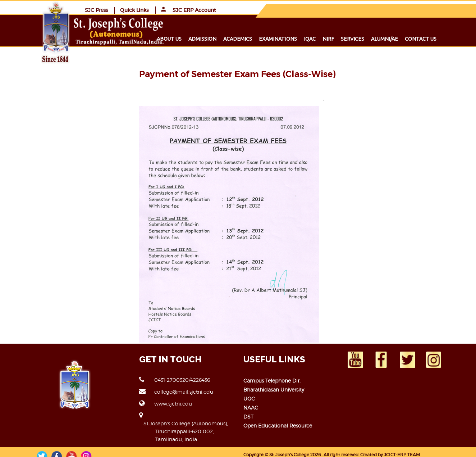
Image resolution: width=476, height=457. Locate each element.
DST (248, 416)
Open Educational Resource (278, 425)
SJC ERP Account (426, 10)
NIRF (340, 39)
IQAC (322, 39)
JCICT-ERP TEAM (402, 446)
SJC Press (334, 10)
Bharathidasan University (274, 389)
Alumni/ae (396, 39)
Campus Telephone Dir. (272, 380)
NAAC (251, 407)
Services (364, 39)
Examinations (290, 39)
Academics (250, 39)
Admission (214, 39)
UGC (249, 398)
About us (181, 39)
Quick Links (372, 10)
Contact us (432, 39)
